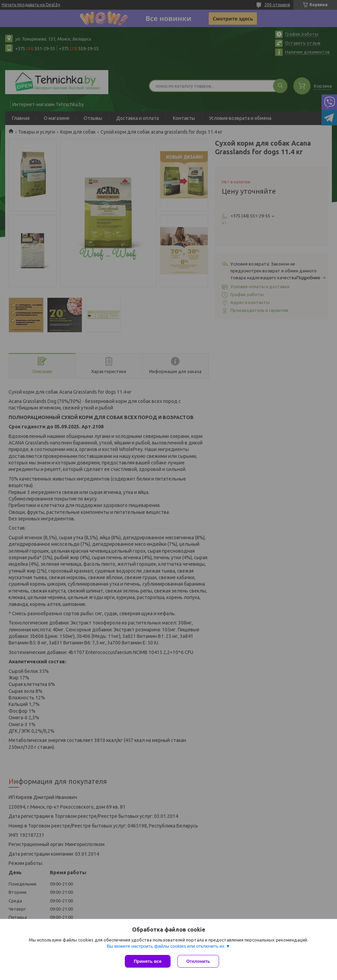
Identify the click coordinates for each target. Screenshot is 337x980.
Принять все (148, 961)
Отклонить (198, 961)
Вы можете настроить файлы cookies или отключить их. (166, 946)
